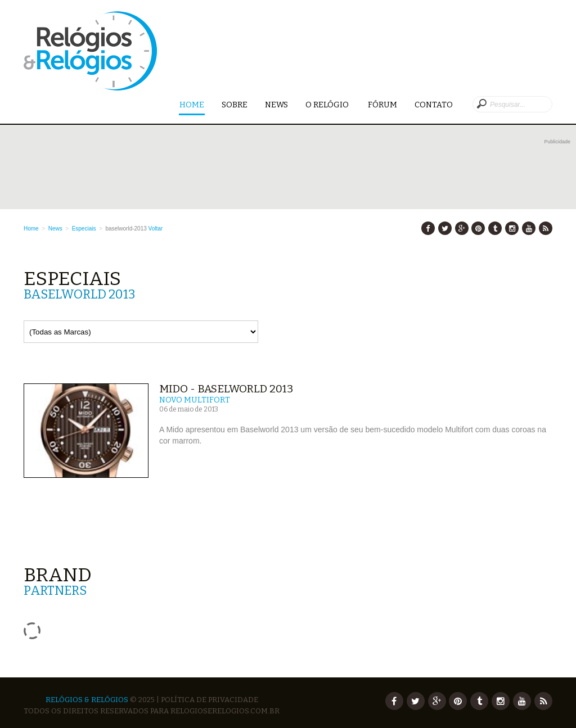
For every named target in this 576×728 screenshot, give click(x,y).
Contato (434, 105)
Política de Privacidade (210, 700)
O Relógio (328, 105)
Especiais (84, 229)
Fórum (382, 105)
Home (192, 105)
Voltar (156, 229)
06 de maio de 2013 (189, 409)
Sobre (235, 105)
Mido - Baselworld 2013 (226, 389)
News (276, 105)
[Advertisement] (297, 173)
